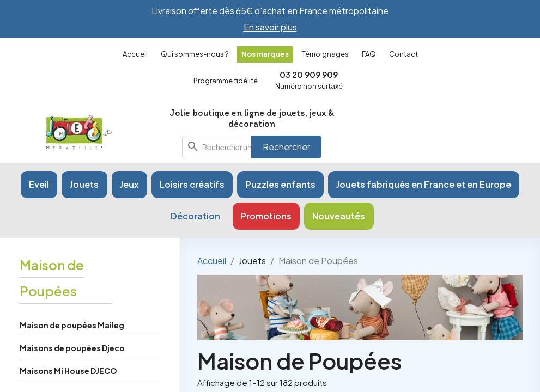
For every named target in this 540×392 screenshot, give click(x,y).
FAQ (369, 54)
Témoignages (325, 54)
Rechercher (286, 147)
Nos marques (265, 54)
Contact (404, 54)
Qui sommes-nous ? (195, 54)
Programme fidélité (226, 81)
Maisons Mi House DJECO (68, 371)
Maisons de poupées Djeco (72, 348)
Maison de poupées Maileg (72, 325)
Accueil (135, 54)
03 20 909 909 (309, 74)
